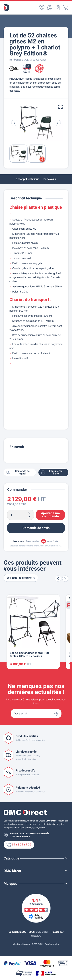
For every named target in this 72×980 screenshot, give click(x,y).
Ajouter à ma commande (50, 515)
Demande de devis (36, 528)
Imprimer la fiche (52, 472)
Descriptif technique (27, 179)
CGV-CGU (37, 944)
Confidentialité (52, 944)
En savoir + (50, 179)
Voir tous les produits (21, 578)
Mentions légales (21, 944)
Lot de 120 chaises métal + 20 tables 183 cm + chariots (29, 655)
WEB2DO (36, 936)
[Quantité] (21, 515)
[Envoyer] (57, 714)
